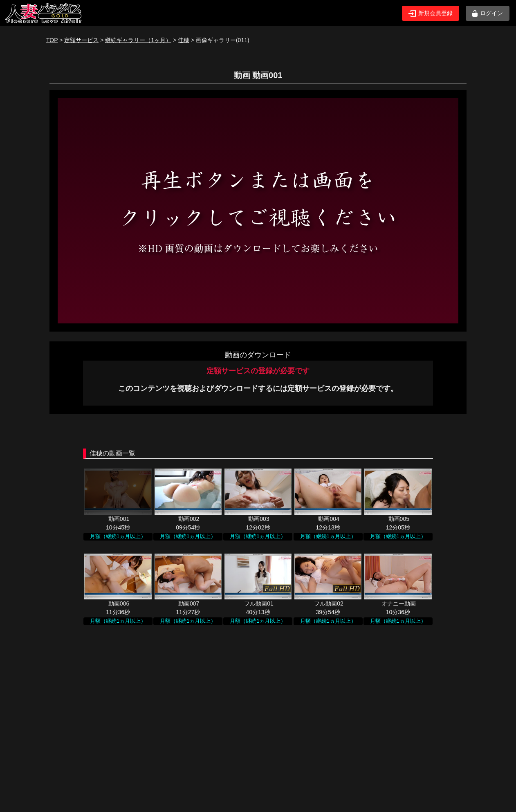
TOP (52, 40)
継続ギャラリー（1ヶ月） (138, 40)
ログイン (488, 13)
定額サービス (81, 40)
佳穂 (184, 40)
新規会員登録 (431, 13)
